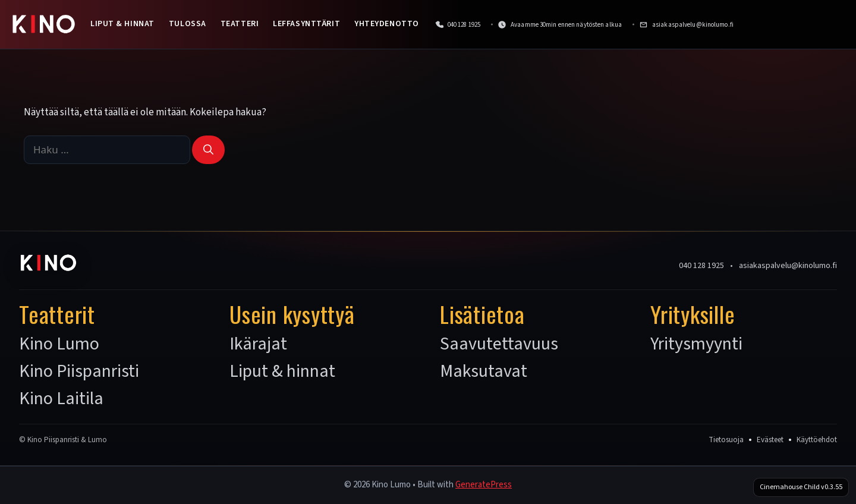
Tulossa (188, 24)
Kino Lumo (59, 344)
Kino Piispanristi (79, 371)
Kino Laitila (61, 399)
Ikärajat (258, 344)
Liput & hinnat (122, 24)
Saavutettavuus (499, 344)
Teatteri (240, 24)
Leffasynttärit (306, 24)
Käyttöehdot (817, 440)
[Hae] (208, 150)
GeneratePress (484, 485)
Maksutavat (484, 371)
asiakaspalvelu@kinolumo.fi (788, 266)
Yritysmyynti (696, 344)
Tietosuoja (726, 440)
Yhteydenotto (387, 24)
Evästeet (770, 440)
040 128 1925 (701, 266)
